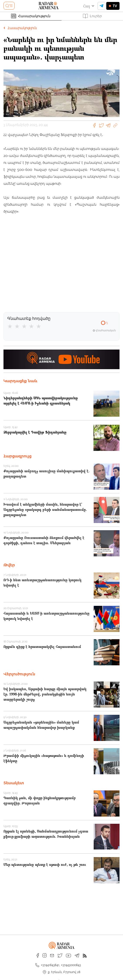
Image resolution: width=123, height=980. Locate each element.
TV (113, 6)
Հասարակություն (31, 16)
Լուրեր (92, 16)
